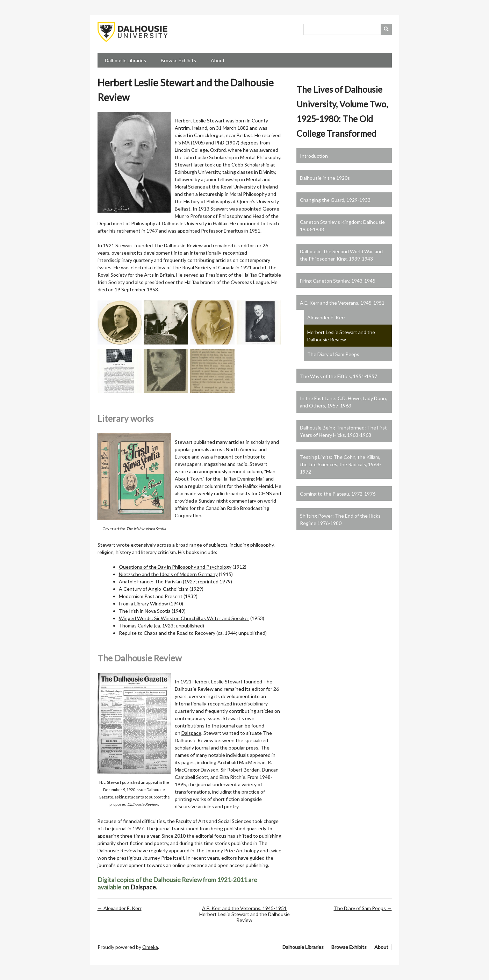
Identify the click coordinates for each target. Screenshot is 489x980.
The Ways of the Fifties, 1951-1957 (339, 376)
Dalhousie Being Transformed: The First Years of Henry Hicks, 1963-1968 (343, 431)
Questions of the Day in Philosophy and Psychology (175, 567)
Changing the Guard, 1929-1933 (335, 200)
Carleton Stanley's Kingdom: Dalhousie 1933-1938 (342, 226)
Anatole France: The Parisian (150, 581)
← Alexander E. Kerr (120, 908)
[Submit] (386, 29)
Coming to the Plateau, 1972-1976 (338, 494)
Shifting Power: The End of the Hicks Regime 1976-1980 (340, 519)
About (218, 60)
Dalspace (191, 733)
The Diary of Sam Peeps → (363, 908)
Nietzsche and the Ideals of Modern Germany (168, 574)
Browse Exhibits (178, 60)
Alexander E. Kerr (326, 317)
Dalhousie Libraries (125, 60)
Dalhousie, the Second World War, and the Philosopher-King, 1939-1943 (341, 255)
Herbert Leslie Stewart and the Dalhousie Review (341, 336)
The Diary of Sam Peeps (333, 354)
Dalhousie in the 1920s (325, 178)
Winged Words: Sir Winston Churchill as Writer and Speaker (184, 618)
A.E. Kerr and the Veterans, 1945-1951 (342, 303)
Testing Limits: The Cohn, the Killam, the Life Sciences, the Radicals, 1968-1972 (340, 464)
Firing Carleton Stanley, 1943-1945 (338, 281)
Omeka (150, 947)
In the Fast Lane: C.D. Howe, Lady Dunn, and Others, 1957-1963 (343, 402)
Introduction (314, 156)
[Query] (348, 29)
